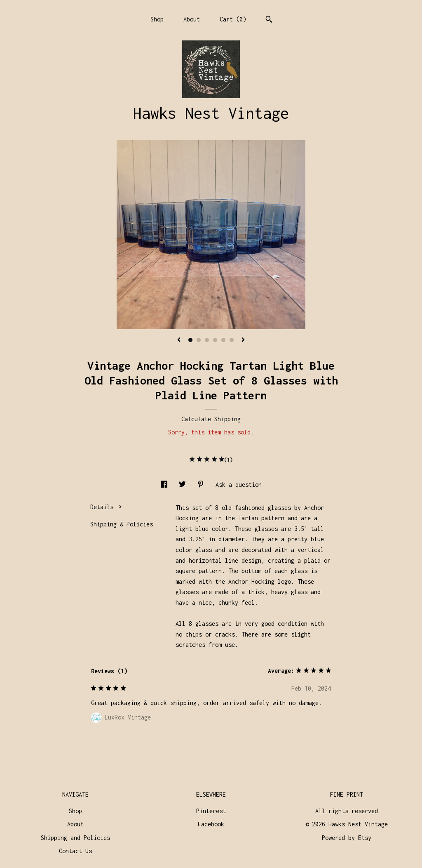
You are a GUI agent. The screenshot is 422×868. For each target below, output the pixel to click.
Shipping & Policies (122, 524)
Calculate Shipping (211, 419)
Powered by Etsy (347, 838)
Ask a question (239, 485)
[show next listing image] (243, 340)
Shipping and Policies (75, 838)
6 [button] (232, 340)
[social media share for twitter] (184, 485)
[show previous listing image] (179, 340)
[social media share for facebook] (166, 485)
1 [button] (190, 340)
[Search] (269, 20)
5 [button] (223, 340)
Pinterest (211, 811)
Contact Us (75, 851)
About (192, 19)
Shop (157, 19)
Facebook (211, 824)
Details (106, 507)
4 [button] (215, 340)
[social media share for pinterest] (202, 485)
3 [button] (207, 340)
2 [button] (199, 340)
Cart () (233, 19)
